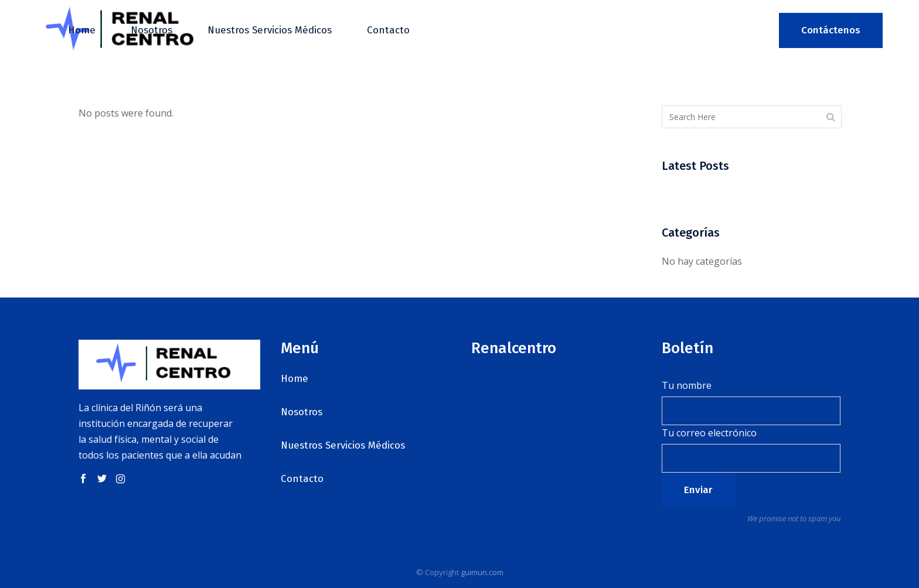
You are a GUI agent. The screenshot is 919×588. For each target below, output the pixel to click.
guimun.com (482, 572)
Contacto (302, 479)
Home (295, 379)
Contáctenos (831, 30)
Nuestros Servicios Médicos (343, 445)
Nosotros (302, 412)
